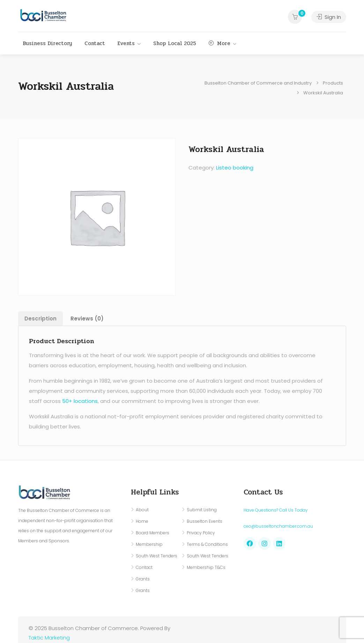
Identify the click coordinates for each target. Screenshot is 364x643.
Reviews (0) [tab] (87, 319)
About (142, 510)
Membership (149, 544)
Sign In (329, 17)
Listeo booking (235, 168)
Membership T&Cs (206, 567)
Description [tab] (40, 319)
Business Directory (47, 43)
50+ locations (80, 401)
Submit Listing (202, 510)
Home (142, 521)
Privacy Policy (201, 533)
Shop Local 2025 (175, 43)
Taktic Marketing (49, 638)
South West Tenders (157, 556)
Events (126, 43)
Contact (95, 43)
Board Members (153, 533)
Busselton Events (205, 521)
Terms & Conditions (207, 544)
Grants (143, 579)
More (220, 43)
